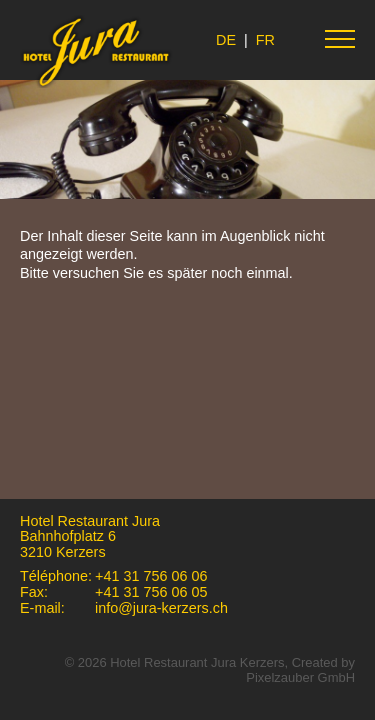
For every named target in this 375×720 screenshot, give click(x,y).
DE (226, 40)
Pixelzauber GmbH (300, 677)
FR (265, 40)
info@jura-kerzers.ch (161, 608)
